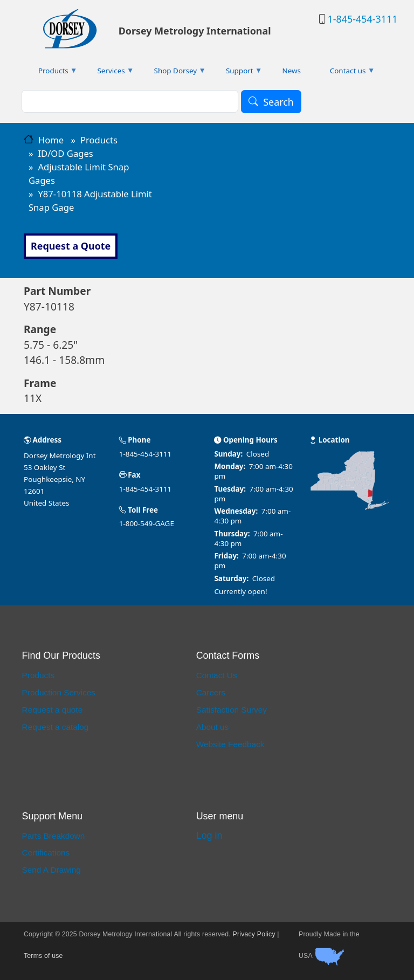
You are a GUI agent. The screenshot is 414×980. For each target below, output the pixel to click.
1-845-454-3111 (362, 19)
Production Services (59, 692)
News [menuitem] (291, 71)
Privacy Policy (254, 934)
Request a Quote (71, 246)
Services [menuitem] (109, 73)
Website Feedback (230, 744)
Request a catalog (56, 727)
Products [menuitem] (51, 73)
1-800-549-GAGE (147, 523)
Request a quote (53, 710)
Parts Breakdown (54, 836)
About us (213, 727)
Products (99, 140)
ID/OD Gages (65, 153)
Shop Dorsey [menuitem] (173, 73)
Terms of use (43, 956)
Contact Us (217, 675)
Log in (209, 836)
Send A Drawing (51, 870)
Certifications (46, 853)
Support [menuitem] (237, 73)
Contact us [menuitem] (345, 73)
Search (278, 102)
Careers (211, 692)
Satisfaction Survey (232, 710)
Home (51, 140)
